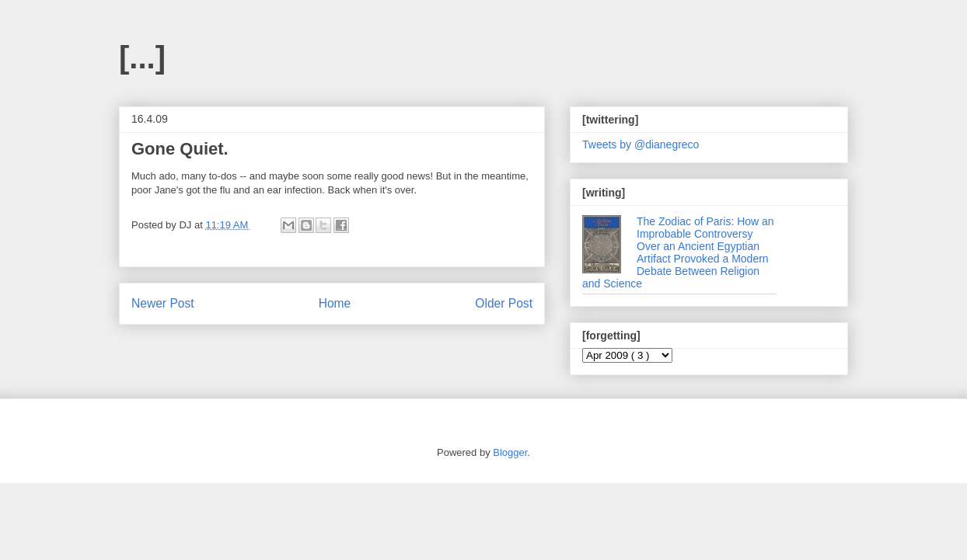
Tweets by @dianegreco (641, 144)
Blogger (510, 452)
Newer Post (163, 303)
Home (335, 303)
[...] (142, 57)
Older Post (504, 303)
